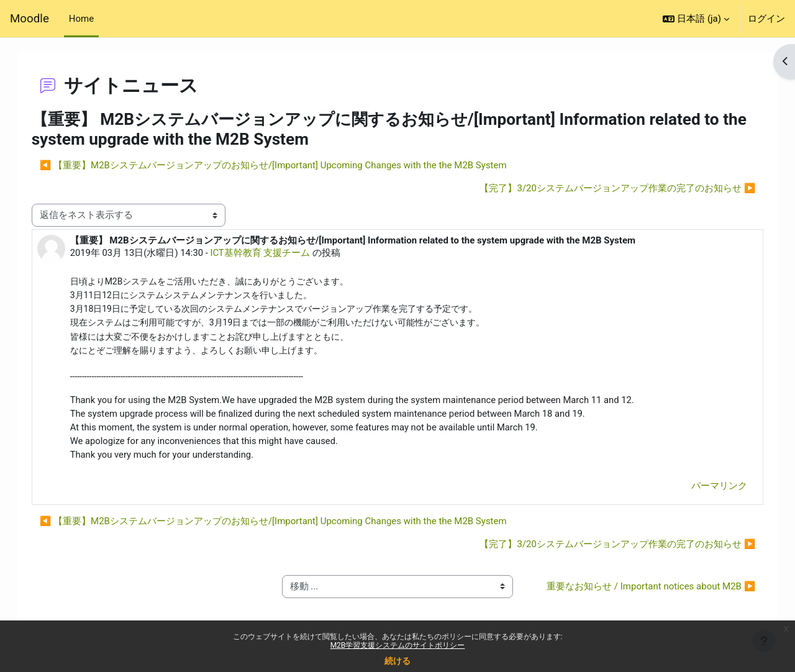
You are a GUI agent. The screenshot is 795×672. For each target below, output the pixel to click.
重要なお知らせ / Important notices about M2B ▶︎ (640, 597)
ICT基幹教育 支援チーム (274, 253)
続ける (397, 661)
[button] (696, 19)
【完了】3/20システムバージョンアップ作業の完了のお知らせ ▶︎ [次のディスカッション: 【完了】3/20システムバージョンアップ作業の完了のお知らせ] (605, 188)
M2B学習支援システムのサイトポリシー (398, 645)
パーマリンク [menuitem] (707, 488)
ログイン (766, 19)
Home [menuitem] (81, 19)
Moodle (30, 19)
